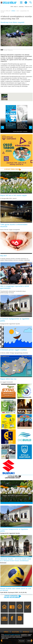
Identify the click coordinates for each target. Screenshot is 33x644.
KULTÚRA (16, 632)
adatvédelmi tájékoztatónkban (13, 634)
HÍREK (13, 11)
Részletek (22, 641)
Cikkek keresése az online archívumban (12, 597)
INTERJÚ (26, 632)
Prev (2, 500)
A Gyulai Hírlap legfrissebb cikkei (12, 477)
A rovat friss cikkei (12, 169)
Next (31, 500)
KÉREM (29, 641)
